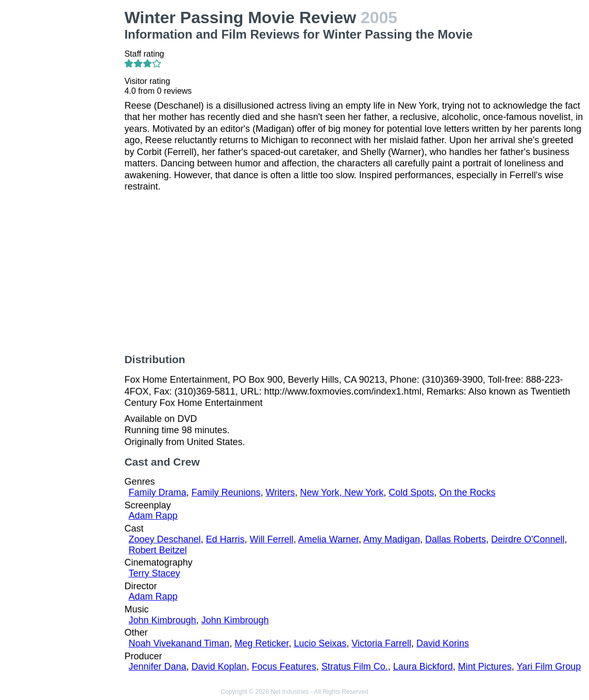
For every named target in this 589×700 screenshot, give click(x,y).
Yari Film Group (549, 667)
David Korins (443, 643)
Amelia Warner (329, 539)
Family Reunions (226, 492)
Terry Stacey (154, 573)
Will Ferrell (272, 539)
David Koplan (219, 667)
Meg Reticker (262, 643)
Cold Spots (411, 492)
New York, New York (342, 492)
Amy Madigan (392, 539)
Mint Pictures (485, 667)
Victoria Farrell (381, 643)
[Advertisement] (64, 163)
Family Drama (157, 492)
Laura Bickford (423, 667)
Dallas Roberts (456, 539)
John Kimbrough (162, 620)
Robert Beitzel (157, 550)
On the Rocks (467, 492)
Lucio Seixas (320, 643)
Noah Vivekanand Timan (179, 643)
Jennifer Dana (157, 667)
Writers (281, 492)
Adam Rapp (153, 516)
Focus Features (284, 667)
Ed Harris (225, 539)
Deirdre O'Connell (528, 539)
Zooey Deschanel (164, 539)
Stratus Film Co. (355, 667)
